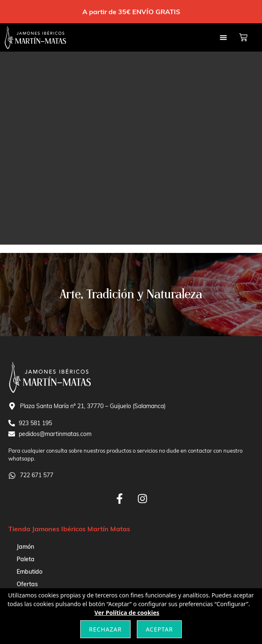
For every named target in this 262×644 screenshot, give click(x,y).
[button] (223, 38)
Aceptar (159, 629)
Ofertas (27, 584)
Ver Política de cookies (127, 613)
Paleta (26, 559)
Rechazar (105, 629)
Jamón (25, 547)
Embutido (30, 572)
